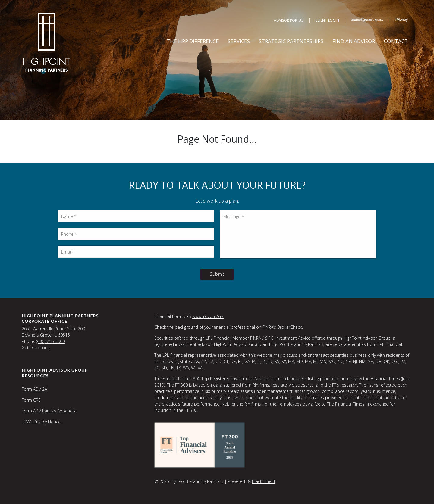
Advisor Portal (289, 20)
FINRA (256, 338)
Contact (396, 41)
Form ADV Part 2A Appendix (49, 411)
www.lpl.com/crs (208, 316)
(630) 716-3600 (50, 341)
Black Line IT (264, 481)
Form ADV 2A (35, 389)
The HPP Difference (193, 41)
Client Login (327, 20)
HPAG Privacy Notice (41, 422)
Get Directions (36, 348)
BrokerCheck (290, 327)
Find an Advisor (354, 41)
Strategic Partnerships (291, 41)
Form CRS (31, 400)
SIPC (269, 338)
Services (239, 41)
